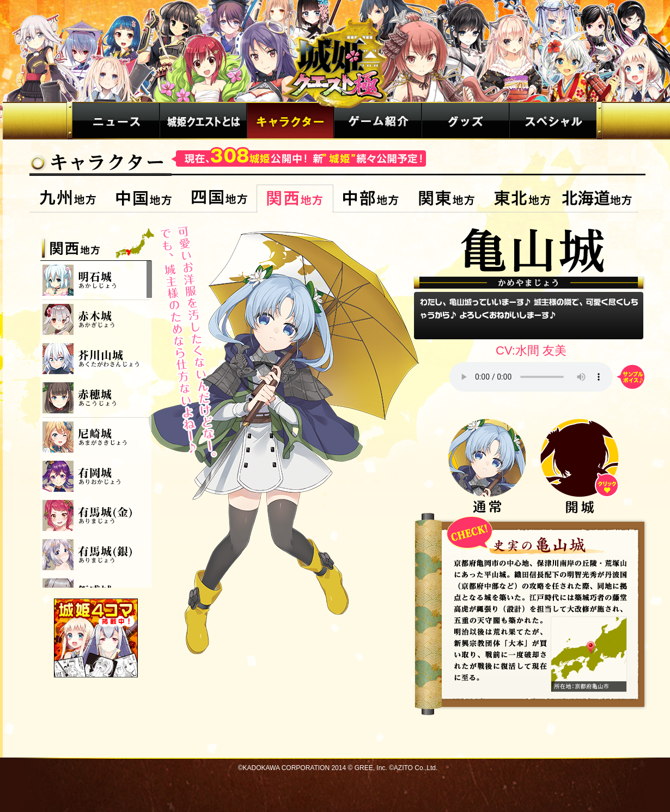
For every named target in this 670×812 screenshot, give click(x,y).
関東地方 (446, 199)
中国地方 (144, 199)
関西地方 (295, 199)
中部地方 (371, 199)
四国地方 (219, 199)
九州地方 (68, 199)
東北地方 (522, 199)
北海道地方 (599, 199)
